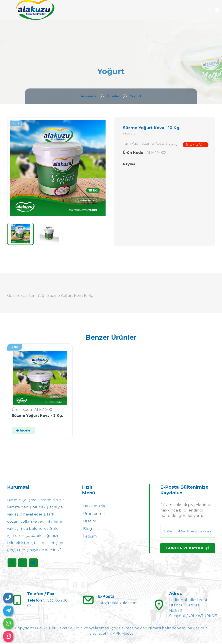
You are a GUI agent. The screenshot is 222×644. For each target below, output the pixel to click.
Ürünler (113, 97)
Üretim (90, 522)
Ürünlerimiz (94, 515)
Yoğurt (137, 97)
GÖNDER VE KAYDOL (188, 549)
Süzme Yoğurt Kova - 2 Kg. (37, 417)
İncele (23, 431)
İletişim (90, 537)
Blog (88, 530)
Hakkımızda (94, 507)
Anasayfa (88, 97)
